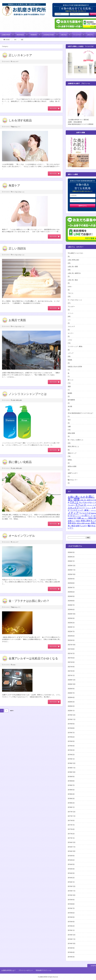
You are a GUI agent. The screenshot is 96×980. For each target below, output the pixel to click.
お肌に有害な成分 (17, 400)
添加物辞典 (34, 35)
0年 (15, 40)
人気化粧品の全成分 (49, 35)
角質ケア (14, 186)
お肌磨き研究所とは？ (9, 970)
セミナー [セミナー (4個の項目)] (82, 508)
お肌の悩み (64, 35)
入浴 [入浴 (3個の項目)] (71, 516)
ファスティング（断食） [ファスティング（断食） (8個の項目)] (80, 510)
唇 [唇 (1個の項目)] (82, 516)
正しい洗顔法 (17, 248)
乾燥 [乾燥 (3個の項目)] (92, 513)
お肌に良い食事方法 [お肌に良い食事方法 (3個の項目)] (86, 500)
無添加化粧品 (20, 35)
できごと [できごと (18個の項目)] (74, 502)
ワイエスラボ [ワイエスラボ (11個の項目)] (85, 513)
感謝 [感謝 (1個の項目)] (94, 516)
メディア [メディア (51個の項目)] (73, 513)
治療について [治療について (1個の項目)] (85, 518)
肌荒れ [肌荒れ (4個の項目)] (74, 523)
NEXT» (12, 711)
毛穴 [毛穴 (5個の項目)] (75, 518)
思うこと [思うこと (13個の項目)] (89, 516)
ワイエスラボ (77, 35)
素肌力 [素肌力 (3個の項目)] (78, 521)
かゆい (14, 665)
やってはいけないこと (18, 192)
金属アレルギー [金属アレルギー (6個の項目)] (81, 526)
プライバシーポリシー (26, 970)
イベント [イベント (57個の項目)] (81, 505)
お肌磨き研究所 (6, 35)
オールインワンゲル (22, 536)
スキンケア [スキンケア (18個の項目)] (73, 508)
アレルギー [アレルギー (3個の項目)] (71, 505)
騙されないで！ (17, 127)
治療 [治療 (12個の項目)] (79, 518)
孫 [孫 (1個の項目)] (84, 516)
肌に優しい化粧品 (20, 462)
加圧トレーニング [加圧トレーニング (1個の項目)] (77, 516)
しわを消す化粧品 (20, 120)
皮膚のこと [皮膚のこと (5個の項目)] (72, 521)
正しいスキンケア (20, 55)
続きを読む (53, 108)
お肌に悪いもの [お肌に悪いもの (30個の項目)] (77, 497)
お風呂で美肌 (17, 320)
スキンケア (15, 62)
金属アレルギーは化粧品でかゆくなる (33, 658)
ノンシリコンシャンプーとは (28, 394)
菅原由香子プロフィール (44, 970)
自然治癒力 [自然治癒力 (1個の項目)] (88, 523)
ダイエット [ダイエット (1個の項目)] (89, 508)
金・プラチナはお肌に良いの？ (29, 601)
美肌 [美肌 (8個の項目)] (70, 523)
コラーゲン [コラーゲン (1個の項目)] (90, 505)
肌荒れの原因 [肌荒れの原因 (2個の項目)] (81, 523)
